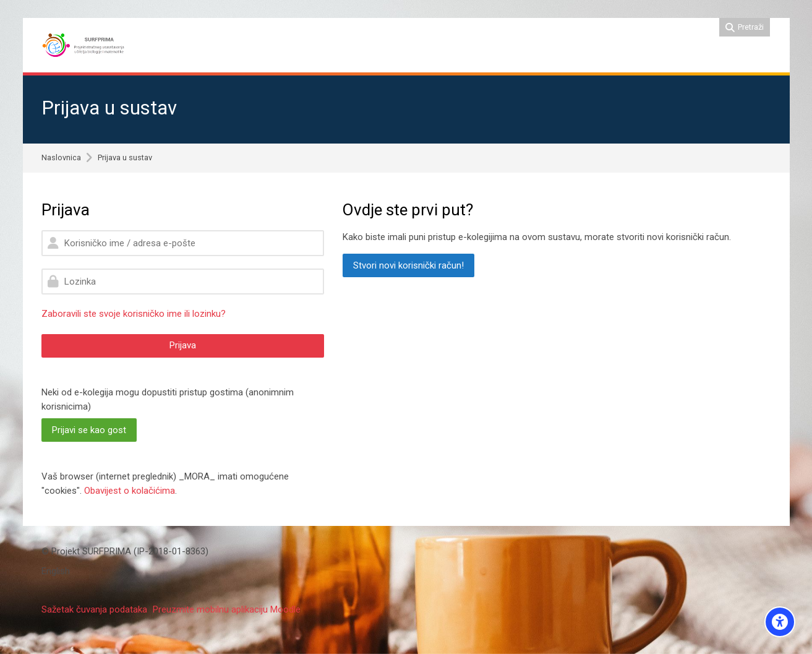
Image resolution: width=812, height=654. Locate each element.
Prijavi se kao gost (89, 430)
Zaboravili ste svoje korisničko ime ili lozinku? (134, 314)
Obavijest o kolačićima (130, 491)
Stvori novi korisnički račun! (408, 265)
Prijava (183, 345)
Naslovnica (61, 158)
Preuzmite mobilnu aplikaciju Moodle (227, 609)
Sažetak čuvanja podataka (94, 609)
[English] (56, 571)
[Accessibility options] (780, 622)
